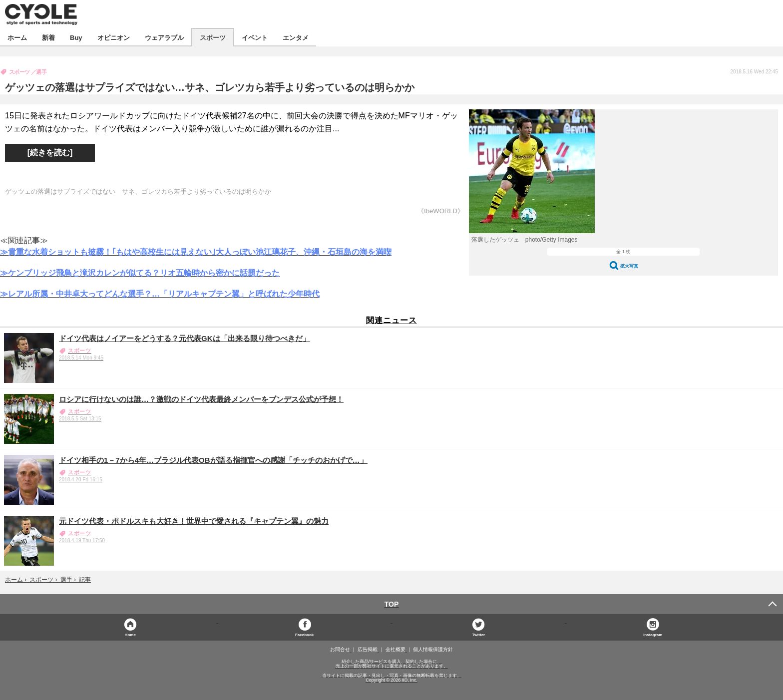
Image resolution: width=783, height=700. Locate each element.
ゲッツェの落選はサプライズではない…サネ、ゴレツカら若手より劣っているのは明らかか (210, 87)
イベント (255, 37)
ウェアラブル (164, 37)
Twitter (479, 634)
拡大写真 (629, 266)
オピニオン (114, 37)
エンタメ (296, 37)
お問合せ (340, 650)
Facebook (304, 634)
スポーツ (213, 37)
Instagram (653, 634)
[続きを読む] (50, 153)
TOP (392, 604)
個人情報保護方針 (433, 650)
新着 (48, 37)
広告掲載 (368, 650)
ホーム (17, 37)
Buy (76, 37)
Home (130, 634)
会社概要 (395, 650)
